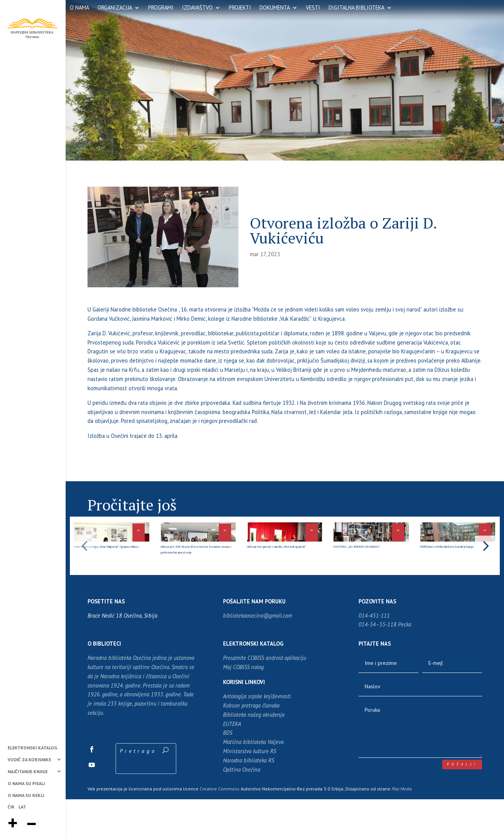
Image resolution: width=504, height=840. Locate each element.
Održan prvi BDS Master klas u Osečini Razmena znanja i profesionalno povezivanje (193, 585)
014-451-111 (374, 656)
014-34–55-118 (378, 665)
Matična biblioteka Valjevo (253, 783)
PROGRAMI (161, 8)
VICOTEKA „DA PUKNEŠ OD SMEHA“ (367, 579)
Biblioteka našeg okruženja (254, 756)
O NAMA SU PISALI (26, 784)
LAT (22, 807)
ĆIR (11, 807)
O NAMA (79, 8)
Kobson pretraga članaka (251, 746)
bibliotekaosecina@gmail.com (258, 656)
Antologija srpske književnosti (257, 737)
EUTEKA (232, 765)
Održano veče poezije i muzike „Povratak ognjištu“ (284, 579)
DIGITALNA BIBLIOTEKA (356, 8)
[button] (485, 566)
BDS (228, 774)
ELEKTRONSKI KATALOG (32, 748)
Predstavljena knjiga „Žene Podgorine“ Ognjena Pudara (110, 582)
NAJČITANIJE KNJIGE (28, 772)
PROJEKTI (240, 8)
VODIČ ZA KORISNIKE (29, 760)
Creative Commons (220, 829)
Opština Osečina (242, 810)
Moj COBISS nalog (243, 708)
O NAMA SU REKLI (26, 796)
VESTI (313, 8)
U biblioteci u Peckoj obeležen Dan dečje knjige (455, 579)
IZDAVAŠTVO (197, 8)
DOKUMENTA (275, 8)
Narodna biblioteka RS (249, 801)
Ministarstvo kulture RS (250, 792)
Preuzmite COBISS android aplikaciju (264, 699)
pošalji (462, 805)
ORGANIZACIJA (115, 8)
